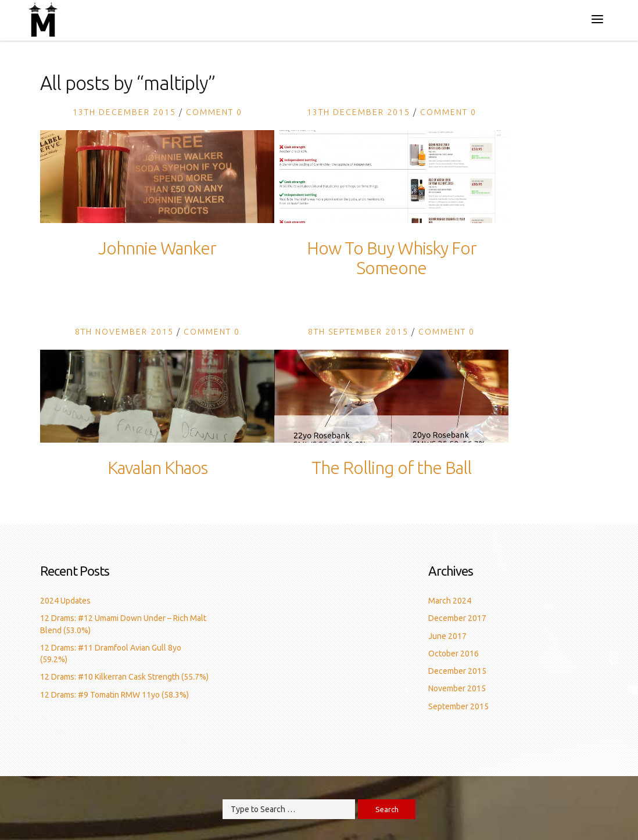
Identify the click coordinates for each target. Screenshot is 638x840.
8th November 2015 (124, 332)
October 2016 (454, 654)
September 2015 (458, 706)
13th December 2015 (124, 112)
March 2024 (450, 601)
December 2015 (457, 671)
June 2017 (447, 636)
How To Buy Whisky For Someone (392, 258)
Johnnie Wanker (157, 248)
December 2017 (457, 618)
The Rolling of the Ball (391, 468)
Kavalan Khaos (157, 468)
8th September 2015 (358, 332)
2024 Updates (65, 601)
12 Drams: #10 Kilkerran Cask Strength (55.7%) (124, 677)
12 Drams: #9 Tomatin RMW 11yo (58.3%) (114, 695)
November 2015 (457, 688)
